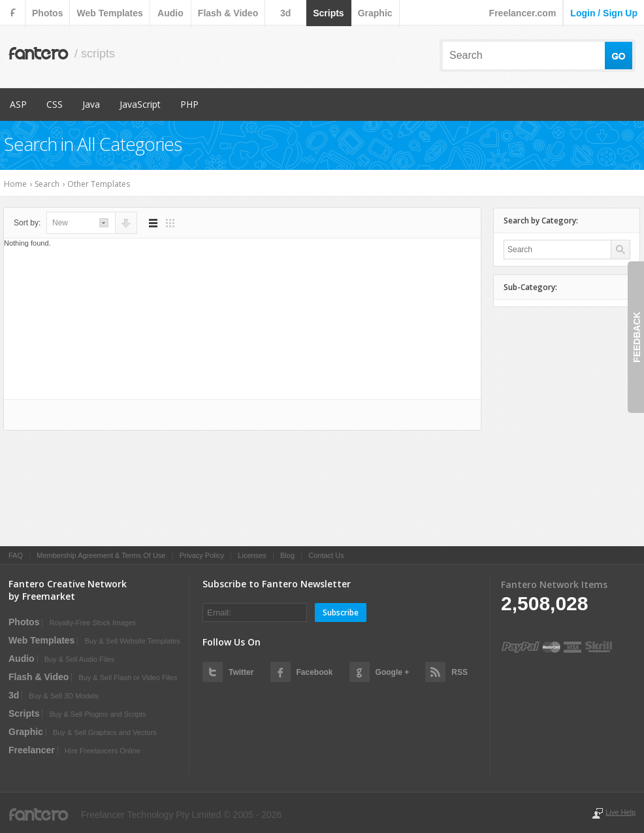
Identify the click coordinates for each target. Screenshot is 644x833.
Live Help (620, 812)
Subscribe (341, 612)
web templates (109, 13)
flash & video (228, 13)
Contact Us (326, 555)
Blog (287, 555)
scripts (328, 13)
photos (47, 13)
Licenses (252, 555)
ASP (18, 104)
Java (91, 104)
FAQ (16, 555)
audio (170, 13)
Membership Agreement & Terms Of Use (101, 555)
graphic (375, 13)
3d (285, 13)
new (60, 223)
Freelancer (32, 750)
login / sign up (604, 13)
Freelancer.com (523, 13)
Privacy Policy (202, 555)
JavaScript (140, 104)
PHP (189, 104)
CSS (55, 104)
